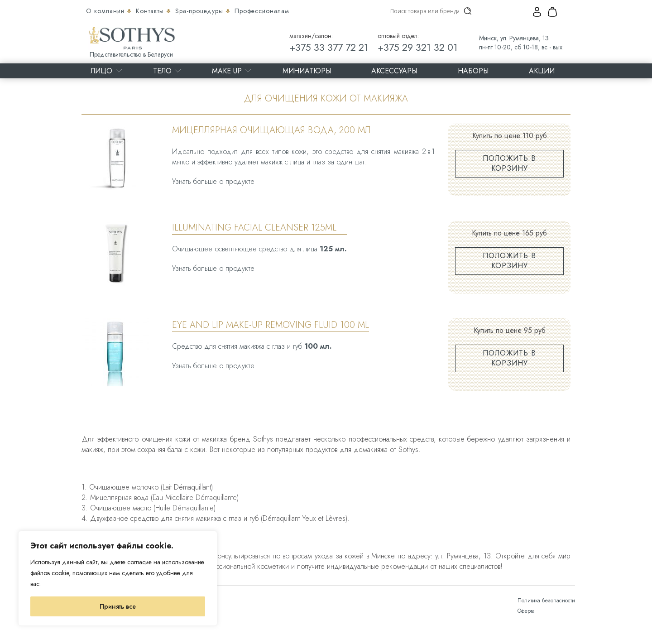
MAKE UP (227, 71)
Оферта (526, 611)
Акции (542, 71)
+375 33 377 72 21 (329, 47)
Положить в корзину (509, 163)
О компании (106, 11)
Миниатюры (307, 71)
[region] (118, 578)
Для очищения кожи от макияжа (326, 99)
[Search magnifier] (468, 11)
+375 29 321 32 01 (418, 47)
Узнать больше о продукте (213, 181)
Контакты (151, 11)
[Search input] (425, 11)
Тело (162, 71)
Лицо (101, 71)
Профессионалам (262, 11)
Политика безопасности (546, 601)
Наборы (473, 71)
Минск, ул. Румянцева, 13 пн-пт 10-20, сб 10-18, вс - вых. (521, 43)
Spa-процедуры (200, 11)
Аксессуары (394, 71)
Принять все (118, 606)
